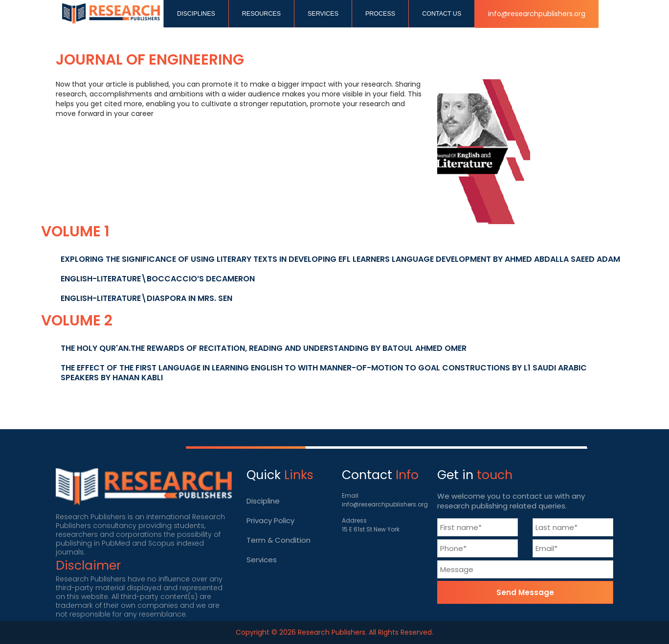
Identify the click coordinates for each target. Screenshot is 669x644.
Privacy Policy (270, 520)
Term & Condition (279, 540)
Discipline (263, 501)
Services (262, 560)
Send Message (525, 592)
